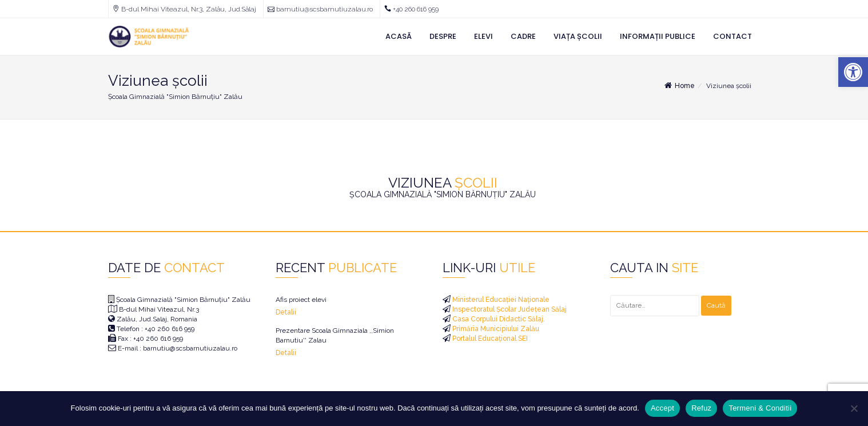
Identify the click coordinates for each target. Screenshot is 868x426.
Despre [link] (443, 36)
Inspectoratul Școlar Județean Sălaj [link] (509, 309)
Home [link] (679, 86)
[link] (853, 72)
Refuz (701, 408)
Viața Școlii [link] (578, 36)
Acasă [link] (399, 36)
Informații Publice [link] (658, 36)
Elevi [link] (483, 36)
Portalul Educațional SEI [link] (489, 339)
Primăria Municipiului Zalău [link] (495, 329)
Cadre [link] (523, 36)
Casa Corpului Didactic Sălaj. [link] (498, 319)
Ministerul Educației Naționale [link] (500, 300)
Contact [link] (732, 36)
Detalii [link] (286, 312)
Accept (662, 408)
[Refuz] (854, 408)
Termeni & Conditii (760, 408)
